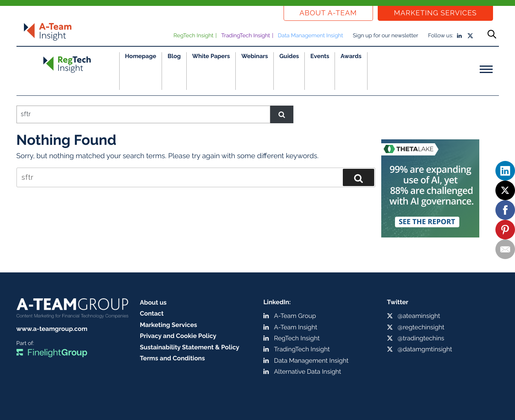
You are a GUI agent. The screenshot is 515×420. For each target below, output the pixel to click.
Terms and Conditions (173, 358)
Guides (289, 56)
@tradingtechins (421, 338)
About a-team (328, 13)
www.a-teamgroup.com (52, 329)
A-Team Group (295, 316)
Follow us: (440, 36)
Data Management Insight (310, 36)
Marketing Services (435, 13)
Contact (152, 313)
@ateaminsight (419, 316)
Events (320, 56)
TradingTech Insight (246, 36)
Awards (351, 56)
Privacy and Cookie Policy (178, 336)
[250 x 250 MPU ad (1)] (430, 185)
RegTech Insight (193, 36)
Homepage (141, 56)
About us (153, 302)
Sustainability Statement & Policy (190, 347)
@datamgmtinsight (425, 349)
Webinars (255, 56)
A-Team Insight (296, 327)
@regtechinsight (421, 327)
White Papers (211, 56)
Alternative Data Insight (308, 372)
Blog (174, 56)
